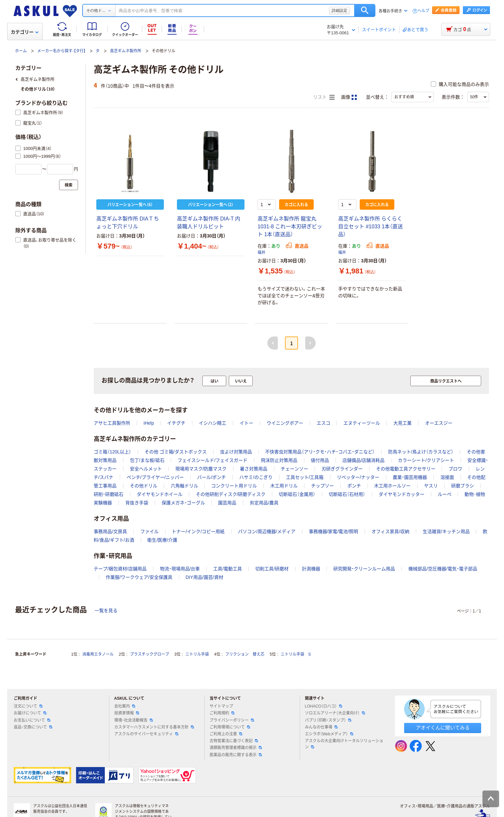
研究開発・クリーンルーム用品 (364, 569)
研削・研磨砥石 (109, 494)
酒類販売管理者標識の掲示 (236, 748)
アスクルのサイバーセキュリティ (146, 734)
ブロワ (455, 469)
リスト (324, 97)
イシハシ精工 (213, 423)
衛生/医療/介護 (162, 540)
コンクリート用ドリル (234, 486)
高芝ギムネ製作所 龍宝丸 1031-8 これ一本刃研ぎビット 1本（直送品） (290, 227)
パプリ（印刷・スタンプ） (328, 720)
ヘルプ (423, 11)
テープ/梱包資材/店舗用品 (120, 569)
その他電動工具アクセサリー (406, 469)
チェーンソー (294, 469)
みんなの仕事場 (321, 727)
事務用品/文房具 (110, 531)
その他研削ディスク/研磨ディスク (231, 494)
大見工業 (402, 423)
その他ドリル (144, 486)
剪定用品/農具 (264, 503)
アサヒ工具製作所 (112, 423)
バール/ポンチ (212, 477)
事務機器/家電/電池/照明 (334, 531)
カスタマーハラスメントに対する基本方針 (154, 727)
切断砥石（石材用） (347, 494)
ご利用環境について (230, 727)
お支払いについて (32, 720)
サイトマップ (221, 706)
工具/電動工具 (228, 569)
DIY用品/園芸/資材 (204, 577)
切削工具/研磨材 (272, 569)
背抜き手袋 (137, 503)
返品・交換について (33, 727)
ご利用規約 (222, 713)
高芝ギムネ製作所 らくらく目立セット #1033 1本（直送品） (370, 227)
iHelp (149, 423)
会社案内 (125, 706)
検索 (365, 10)
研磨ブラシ (463, 486)
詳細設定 (339, 10)
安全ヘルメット (146, 469)
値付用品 (320, 460)
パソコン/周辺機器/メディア (267, 531)
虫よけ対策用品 (236, 452)
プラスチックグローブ (150, 654)
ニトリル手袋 (197, 654)
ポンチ (354, 486)
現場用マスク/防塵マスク (201, 469)
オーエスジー (439, 423)
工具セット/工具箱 (305, 477)
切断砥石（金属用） (297, 494)
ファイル (150, 531)
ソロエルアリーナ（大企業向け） (335, 713)
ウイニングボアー (285, 423)
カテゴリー (25, 32)
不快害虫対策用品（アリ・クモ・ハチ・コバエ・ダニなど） (320, 452)
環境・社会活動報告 (134, 720)
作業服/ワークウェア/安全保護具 (139, 577)
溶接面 (447, 477)
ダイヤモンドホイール (160, 494)
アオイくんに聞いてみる (443, 728)
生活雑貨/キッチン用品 (446, 531)
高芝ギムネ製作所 (126, 51)
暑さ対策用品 (254, 469)
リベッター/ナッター (358, 477)
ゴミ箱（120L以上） (112, 452)
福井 (261, 253)
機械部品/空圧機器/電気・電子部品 (443, 569)
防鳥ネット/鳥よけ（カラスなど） (421, 452)
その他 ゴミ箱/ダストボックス (176, 452)
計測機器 (311, 569)
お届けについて (30, 713)
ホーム (21, 51)
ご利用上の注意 (226, 734)
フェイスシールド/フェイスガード (213, 460)
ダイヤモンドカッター (402, 494)
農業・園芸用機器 (410, 477)
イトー (246, 423)
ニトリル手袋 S (296, 654)
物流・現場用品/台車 (180, 569)
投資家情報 (127, 713)
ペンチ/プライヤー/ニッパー (155, 477)
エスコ (323, 423)
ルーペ (445, 494)
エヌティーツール (362, 423)
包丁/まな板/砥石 (147, 460)
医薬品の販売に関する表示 (236, 755)
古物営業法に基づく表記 (234, 741)
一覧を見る (106, 611)
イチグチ (176, 423)
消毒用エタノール (98, 654)
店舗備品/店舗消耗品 (364, 460)
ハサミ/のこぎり (256, 477)
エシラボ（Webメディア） (329, 734)
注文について (28, 706)
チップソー (323, 486)
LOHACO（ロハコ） (324, 706)
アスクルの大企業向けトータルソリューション (344, 744)
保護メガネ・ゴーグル (183, 503)
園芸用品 (227, 503)
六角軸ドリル (184, 486)
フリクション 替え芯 (245, 654)
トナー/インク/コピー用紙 (198, 531)
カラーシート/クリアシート (426, 460)
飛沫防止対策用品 (279, 460)
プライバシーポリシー (232, 720)
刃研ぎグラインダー (342, 469)
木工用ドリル (284, 486)
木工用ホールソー (392, 486)
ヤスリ (431, 486)
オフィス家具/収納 (390, 531)
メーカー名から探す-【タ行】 (61, 51)
